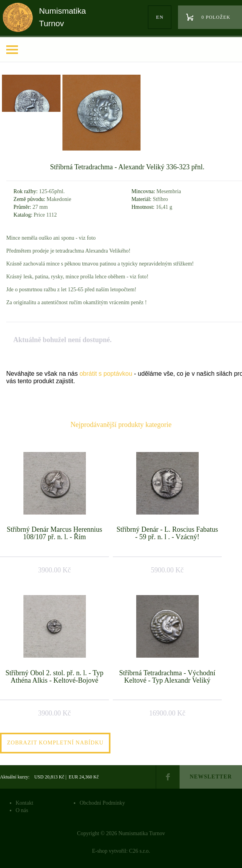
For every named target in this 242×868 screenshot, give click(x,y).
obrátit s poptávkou (106, 374)
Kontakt (24, 803)
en (160, 17)
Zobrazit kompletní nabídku (55, 743)
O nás (22, 810)
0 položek (216, 17)
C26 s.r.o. (140, 851)
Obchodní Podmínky (102, 803)
